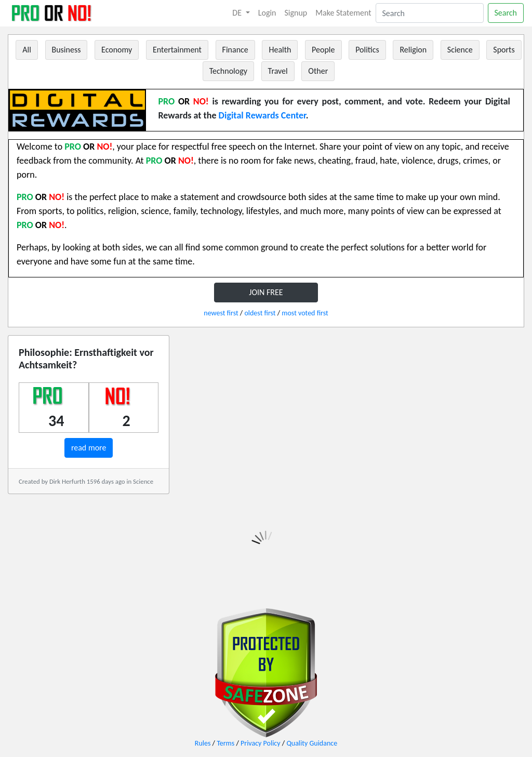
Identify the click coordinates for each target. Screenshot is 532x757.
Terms (225, 743)
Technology (228, 71)
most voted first (305, 313)
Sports (504, 50)
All (27, 50)
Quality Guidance (312, 743)
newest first (221, 313)
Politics (367, 50)
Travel (278, 71)
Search (506, 13)
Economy (117, 50)
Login (267, 13)
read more (89, 448)
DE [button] (238, 13)
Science (460, 50)
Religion (413, 50)
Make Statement (343, 13)
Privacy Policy (261, 743)
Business (66, 50)
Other (318, 71)
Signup (296, 13)
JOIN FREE (266, 292)
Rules (203, 743)
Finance (235, 50)
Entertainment (177, 50)
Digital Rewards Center (262, 115)
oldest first (260, 313)
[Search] (430, 13)
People (323, 50)
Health (280, 50)
